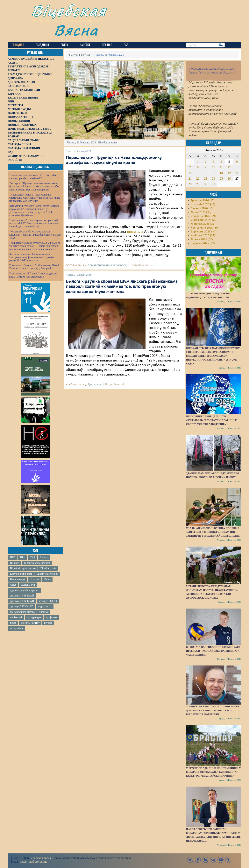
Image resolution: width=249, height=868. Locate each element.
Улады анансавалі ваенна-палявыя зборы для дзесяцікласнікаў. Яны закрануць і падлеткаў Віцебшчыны (213, 532)
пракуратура (34, 617)
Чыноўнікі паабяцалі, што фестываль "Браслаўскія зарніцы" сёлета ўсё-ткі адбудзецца (212, 420)
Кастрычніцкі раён (21, 574)
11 (221, 167)
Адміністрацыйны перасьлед (107, 265)
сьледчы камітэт (30, 623)
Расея (47, 579)
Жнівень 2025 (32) (203, 236)
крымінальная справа (22, 612)
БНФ (22, 558)
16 (206, 173)
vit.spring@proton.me (34, 861)
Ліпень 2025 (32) (202, 239)
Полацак (35, 579)
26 (229, 179)
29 (198, 184)
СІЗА (13, 585)
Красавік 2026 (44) (203, 204)
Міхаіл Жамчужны (47, 574)
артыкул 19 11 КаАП (22, 596)
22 (198, 179)
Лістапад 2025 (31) (203, 224)
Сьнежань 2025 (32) (204, 220)
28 (190, 184)
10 (213, 167)
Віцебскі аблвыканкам (37, 563)
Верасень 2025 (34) (204, 232)
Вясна (76, 30)
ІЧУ (12, 558)
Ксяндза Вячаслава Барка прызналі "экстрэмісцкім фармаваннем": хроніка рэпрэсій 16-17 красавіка (32, 257)
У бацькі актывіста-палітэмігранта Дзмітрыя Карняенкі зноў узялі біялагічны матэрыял (213, 710)
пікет (13, 623)
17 (213, 173)
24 (213, 179)
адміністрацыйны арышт (25, 590)
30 (206, 184)
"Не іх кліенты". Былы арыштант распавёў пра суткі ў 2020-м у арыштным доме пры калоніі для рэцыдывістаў (34, 223)
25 (221, 179)
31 (213, 184)
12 (229, 167)
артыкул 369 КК (48, 601)
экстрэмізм (16, 628)
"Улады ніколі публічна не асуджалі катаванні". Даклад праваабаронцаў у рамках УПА (35, 235)
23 (206, 179)
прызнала (136, 232)
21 (190, 179)
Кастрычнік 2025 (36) (205, 228)
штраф (48, 623)
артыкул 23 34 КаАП (22, 601)
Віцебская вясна (40, 858)
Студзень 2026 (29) (203, 216)
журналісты (45, 606)
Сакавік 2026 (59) (202, 208)
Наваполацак (18, 579)
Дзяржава (94, 385)
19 (229, 173)
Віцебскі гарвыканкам (23, 568)
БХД (32, 558)
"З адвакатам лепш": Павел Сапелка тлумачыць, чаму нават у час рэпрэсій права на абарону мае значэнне (35, 198)
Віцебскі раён (48, 568)
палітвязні (16, 617)
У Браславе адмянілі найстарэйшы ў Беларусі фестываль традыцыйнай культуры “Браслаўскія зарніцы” (213, 772)
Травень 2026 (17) (203, 201)
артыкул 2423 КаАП (22, 606)
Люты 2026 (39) (201, 212)
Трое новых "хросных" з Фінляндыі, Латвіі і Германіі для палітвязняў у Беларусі (35, 267)
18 (221, 173)
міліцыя (44, 612)
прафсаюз (51, 617)
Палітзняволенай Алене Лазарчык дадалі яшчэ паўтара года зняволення (33, 275)
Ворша (44, 558)
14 (190, 173)
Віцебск (15, 563)
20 (237, 173)
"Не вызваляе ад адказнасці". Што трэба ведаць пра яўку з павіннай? (33, 177)
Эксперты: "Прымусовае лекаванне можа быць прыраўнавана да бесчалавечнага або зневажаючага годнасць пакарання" (34, 186)
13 (237, 167)
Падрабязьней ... (142, 265)
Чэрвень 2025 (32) (203, 243)
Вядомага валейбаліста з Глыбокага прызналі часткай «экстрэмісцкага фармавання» (213, 651)
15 (198, 173)
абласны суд (28, 585)
